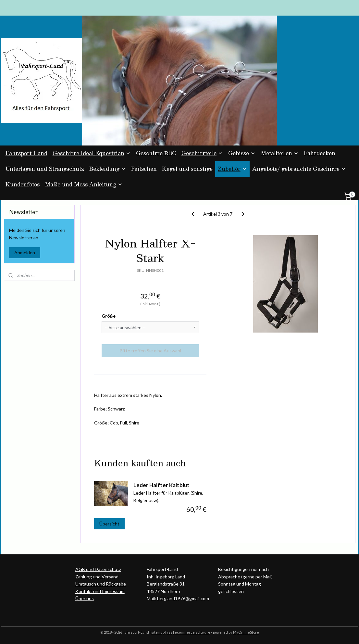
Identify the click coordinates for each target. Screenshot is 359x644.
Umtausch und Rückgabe (101, 584)
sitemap (158, 632)
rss (170, 632)
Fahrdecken (320, 153)
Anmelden (25, 253)
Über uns (85, 598)
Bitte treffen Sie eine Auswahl (150, 351)
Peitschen (144, 169)
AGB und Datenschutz (98, 569)
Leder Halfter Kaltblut (161, 485)
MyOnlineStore (246, 632)
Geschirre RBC (156, 153)
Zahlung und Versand (97, 577)
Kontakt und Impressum (100, 591)
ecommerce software (192, 632)
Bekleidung (108, 169)
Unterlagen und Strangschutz (45, 169)
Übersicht (109, 524)
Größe (109, 316)
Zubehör (232, 169)
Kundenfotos (23, 184)
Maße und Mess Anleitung (84, 184)
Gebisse (242, 153)
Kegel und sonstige (187, 169)
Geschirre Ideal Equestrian (92, 153)
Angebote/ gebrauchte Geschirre (299, 169)
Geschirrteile (202, 153)
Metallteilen (280, 153)
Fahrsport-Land (26, 153)
